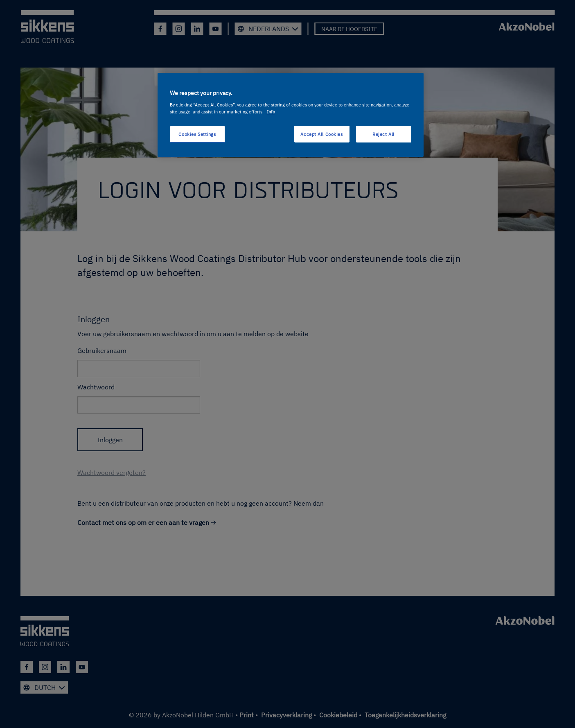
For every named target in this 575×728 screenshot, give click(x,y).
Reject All (383, 134)
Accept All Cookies (321, 134)
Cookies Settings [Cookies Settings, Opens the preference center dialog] (197, 134)
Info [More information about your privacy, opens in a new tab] (271, 112)
